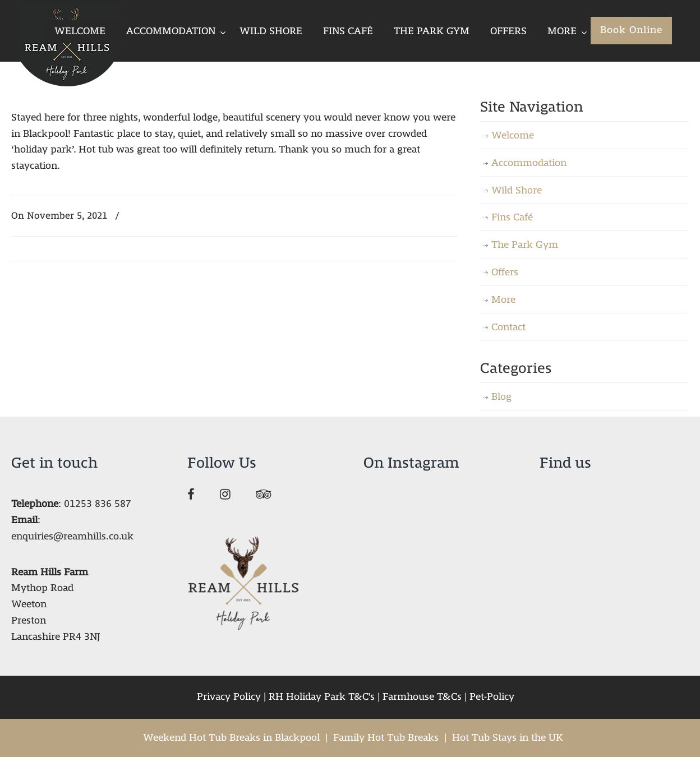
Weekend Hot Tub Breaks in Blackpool (231, 738)
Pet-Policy (492, 697)
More (503, 300)
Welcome (513, 135)
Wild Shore (517, 190)
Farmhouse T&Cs (422, 697)
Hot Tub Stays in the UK (508, 738)
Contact (508, 327)
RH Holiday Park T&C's (322, 697)
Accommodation (529, 163)
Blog (501, 397)
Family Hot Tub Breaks (386, 738)
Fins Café (512, 217)
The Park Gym (525, 245)
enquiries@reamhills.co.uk (72, 536)
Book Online (631, 30)
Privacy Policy (229, 697)
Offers (505, 272)
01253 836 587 (98, 504)
